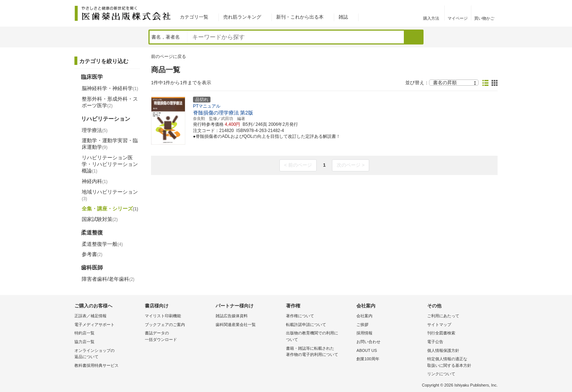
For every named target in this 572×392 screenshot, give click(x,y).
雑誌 (343, 17)
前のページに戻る (169, 57)
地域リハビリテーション (110, 195)
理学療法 (95, 130)
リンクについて (441, 374)
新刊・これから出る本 (300, 17)
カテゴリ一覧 (194, 17)
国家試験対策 (100, 219)
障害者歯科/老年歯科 (108, 279)
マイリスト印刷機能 (163, 316)
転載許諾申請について (306, 325)
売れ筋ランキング (242, 17)
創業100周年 (368, 359)
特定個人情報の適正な (461, 363)
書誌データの (178, 337)
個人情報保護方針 (443, 350)
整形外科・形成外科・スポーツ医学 (110, 102)
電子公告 (435, 342)
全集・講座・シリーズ (110, 209)
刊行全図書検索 (441, 333)
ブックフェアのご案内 (165, 325)
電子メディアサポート (94, 325)
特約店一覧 (84, 333)
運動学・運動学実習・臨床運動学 (110, 144)
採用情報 (364, 333)
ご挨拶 (362, 325)
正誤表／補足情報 (90, 316)
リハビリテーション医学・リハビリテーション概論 (110, 164)
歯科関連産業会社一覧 (236, 325)
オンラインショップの (108, 354)
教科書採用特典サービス (96, 365)
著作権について (300, 316)
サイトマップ (439, 325)
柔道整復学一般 (102, 244)
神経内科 (95, 181)
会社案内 (364, 316)
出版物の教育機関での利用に (319, 337)
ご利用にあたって (443, 316)
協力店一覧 (84, 342)
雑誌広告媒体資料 (232, 316)
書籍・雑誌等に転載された (319, 352)
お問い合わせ (368, 342)
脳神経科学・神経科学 (110, 88)
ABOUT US (367, 350)
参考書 (92, 254)
